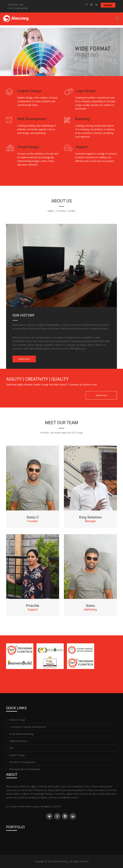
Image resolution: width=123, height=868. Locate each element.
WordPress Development (21, 762)
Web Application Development (23, 769)
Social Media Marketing (20, 734)
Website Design (16, 720)
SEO (10, 748)
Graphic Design (15, 755)
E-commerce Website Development (26, 727)
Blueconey (62, 861)
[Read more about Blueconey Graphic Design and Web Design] (87, 5)
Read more (24, 359)
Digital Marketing (16, 741)
